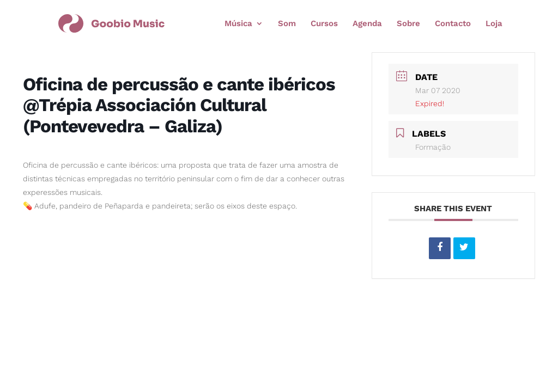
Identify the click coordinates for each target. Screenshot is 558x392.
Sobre (408, 24)
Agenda (367, 24)
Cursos (324, 24)
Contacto (453, 24)
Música (238, 24)
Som (287, 24)
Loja (494, 24)
